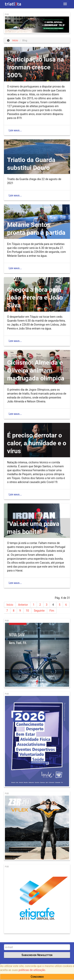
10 (27, 611)
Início (10, 605)
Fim (52, 611)
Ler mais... (15, 130)
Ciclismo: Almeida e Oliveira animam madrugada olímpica (36, 370)
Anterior (23, 605)
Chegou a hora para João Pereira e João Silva (35, 298)
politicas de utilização (32, 970)
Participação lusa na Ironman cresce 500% (36, 67)
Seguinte (39, 611)
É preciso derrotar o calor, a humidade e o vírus (37, 443)
